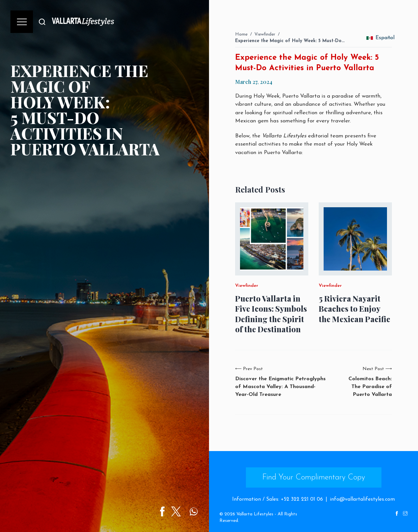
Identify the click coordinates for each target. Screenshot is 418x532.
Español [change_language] (380, 38)
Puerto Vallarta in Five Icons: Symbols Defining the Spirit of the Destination (271, 314)
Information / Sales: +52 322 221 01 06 (278, 499)
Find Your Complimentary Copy (314, 477)
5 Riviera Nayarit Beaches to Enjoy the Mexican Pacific (354, 309)
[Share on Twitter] (176, 511)
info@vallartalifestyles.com (362, 499)
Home (241, 34)
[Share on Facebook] (162, 511)
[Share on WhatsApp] (194, 511)
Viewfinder (265, 34)
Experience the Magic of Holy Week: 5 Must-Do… (290, 41)
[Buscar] (42, 22)
